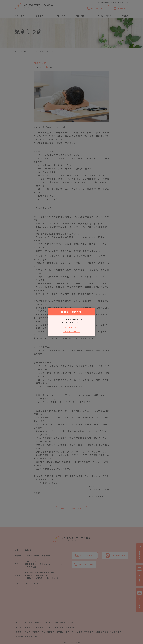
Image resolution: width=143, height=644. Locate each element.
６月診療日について (72, 332)
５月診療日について (72, 327)
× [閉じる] (92, 312)
